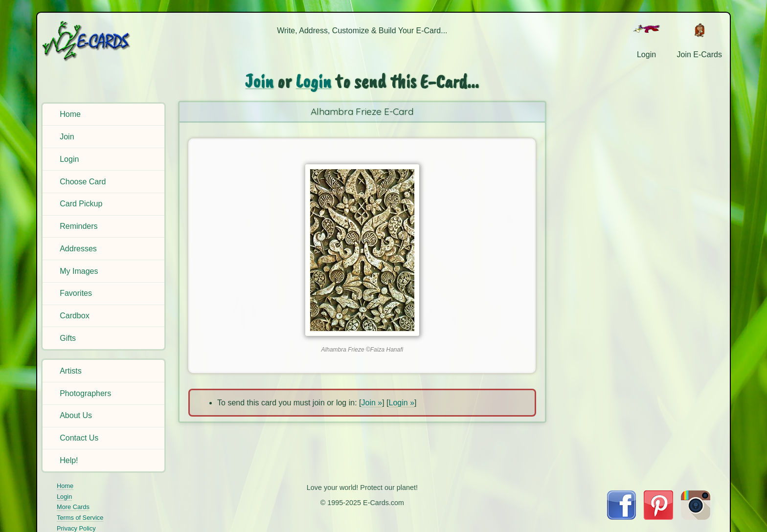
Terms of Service (80, 518)
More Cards (73, 507)
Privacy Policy (76, 528)
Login (69, 159)
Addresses (78, 249)
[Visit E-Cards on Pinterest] (658, 517)
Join (67, 137)
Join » (372, 403)
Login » (402, 403)
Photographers (85, 393)
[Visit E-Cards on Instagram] (696, 517)
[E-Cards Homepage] (102, 41)
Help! (69, 460)
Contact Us (79, 438)
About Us (76, 415)
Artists (70, 371)
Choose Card (83, 182)
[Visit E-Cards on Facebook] (621, 517)
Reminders (79, 226)
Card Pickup (81, 204)
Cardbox (74, 316)
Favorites (76, 293)
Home (70, 114)
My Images (79, 271)
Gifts (68, 338)
